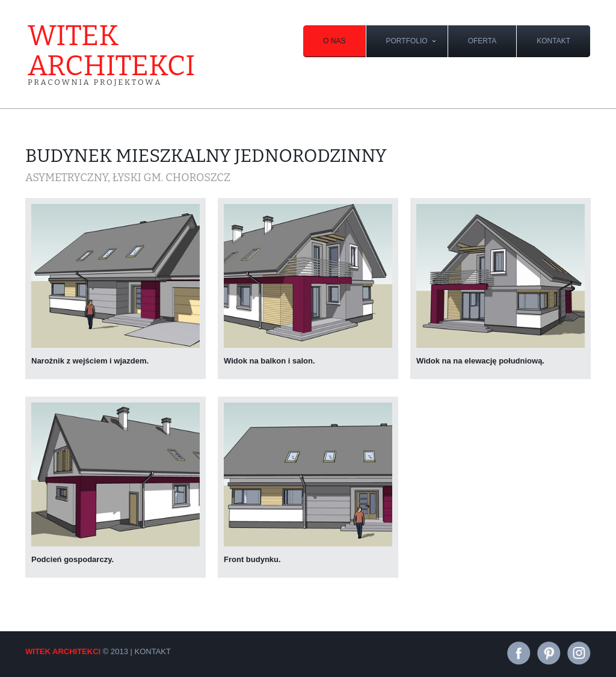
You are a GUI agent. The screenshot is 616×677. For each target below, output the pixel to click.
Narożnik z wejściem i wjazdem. (90, 361)
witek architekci (112, 54)
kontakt (553, 41)
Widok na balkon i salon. (269, 361)
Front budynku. (252, 559)
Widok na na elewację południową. (480, 361)
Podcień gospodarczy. (72, 559)
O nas (334, 41)
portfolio (407, 41)
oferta (482, 41)
